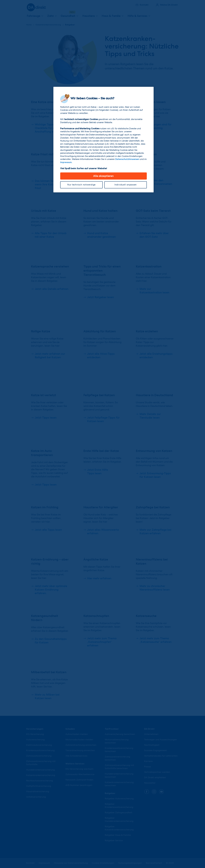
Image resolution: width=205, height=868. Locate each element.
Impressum (66, 162)
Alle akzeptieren (103, 176)
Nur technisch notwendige (81, 185)
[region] (103, 140)
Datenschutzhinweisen (127, 159)
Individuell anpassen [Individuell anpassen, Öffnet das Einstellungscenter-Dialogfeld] (126, 185)
